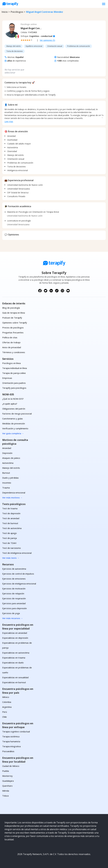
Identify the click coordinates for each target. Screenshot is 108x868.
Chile (4, 717)
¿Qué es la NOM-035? (13, 399)
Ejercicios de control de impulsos (18, 574)
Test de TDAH (9, 543)
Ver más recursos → (13, 618)
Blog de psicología (11, 308)
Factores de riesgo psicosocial (17, 414)
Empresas (7, 378)
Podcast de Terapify (12, 318)
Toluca (5, 796)
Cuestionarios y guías (13, 419)
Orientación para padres (14, 383)
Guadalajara (8, 781)
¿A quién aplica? (10, 404)
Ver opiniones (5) (47, 40)
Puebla (6, 771)
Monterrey (7, 776)
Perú (5, 712)
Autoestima (8, 463)
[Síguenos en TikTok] (57, 291)
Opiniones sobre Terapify (15, 323)
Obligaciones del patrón (14, 409)
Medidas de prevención (14, 423)
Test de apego (9, 533)
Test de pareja (9, 538)
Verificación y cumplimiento (15, 428)
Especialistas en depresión (15, 638)
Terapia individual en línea (15, 368)
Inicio (5, 12)
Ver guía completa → (13, 433)
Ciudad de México (11, 766)
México (6, 697)
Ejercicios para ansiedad (14, 603)
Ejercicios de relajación (13, 593)
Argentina (7, 707)
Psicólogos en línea (11, 363)
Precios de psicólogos (13, 328)
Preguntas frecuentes (13, 332)
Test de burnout (10, 523)
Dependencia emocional (14, 493)
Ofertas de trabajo (11, 342)
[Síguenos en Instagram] (62, 291)
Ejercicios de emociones (14, 579)
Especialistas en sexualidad (15, 677)
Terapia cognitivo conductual (16, 732)
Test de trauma (10, 508)
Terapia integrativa (11, 746)
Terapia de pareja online (14, 373)
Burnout (6, 473)
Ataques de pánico (11, 458)
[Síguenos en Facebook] (40, 291)
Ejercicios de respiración (14, 598)
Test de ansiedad (11, 518)
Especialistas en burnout (14, 682)
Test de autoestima (12, 528)
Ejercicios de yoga (11, 613)
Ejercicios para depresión (14, 608)
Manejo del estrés (11, 468)
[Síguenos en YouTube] (68, 291)
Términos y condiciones (14, 352)
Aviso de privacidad (12, 347)
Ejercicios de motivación (14, 589)
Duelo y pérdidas (10, 478)
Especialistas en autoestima (16, 653)
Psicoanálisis (8, 751)
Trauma (6, 488)
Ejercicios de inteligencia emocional (19, 584)
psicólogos (17, 12)
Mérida (6, 791)
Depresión (7, 453)
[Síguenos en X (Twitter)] (46, 291)
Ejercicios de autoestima (14, 569)
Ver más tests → (11, 558)
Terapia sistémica (11, 736)
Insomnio (7, 483)
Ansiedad (7, 448)
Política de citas (10, 337)
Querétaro (7, 786)
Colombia (7, 702)
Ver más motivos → (12, 498)
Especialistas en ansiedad (15, 633)
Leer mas (9, 121)
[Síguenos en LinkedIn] (51, 291)
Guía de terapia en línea (14, 313)
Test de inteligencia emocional (17, 553)
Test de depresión (11, 513)
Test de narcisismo (12, 548)
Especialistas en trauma (14, 658)
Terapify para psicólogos (14, 388)
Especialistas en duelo (13, 663)
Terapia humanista (11, 741)
